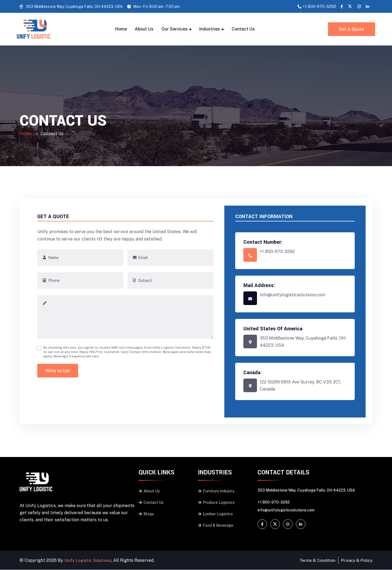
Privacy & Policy (356, 560)
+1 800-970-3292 (319, 6)
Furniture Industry (216, 491)
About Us (144, 29)
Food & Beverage (216, 526)
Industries (210, 29)
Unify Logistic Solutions (89, 560)
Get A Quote (352, 29)
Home (121, 29)
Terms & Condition (315, 560)
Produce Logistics (216, 503)
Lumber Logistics (215, 514)
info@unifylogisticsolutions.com (286, 510)
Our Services (174, 29)
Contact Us (243, 29)
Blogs (146, 514)
